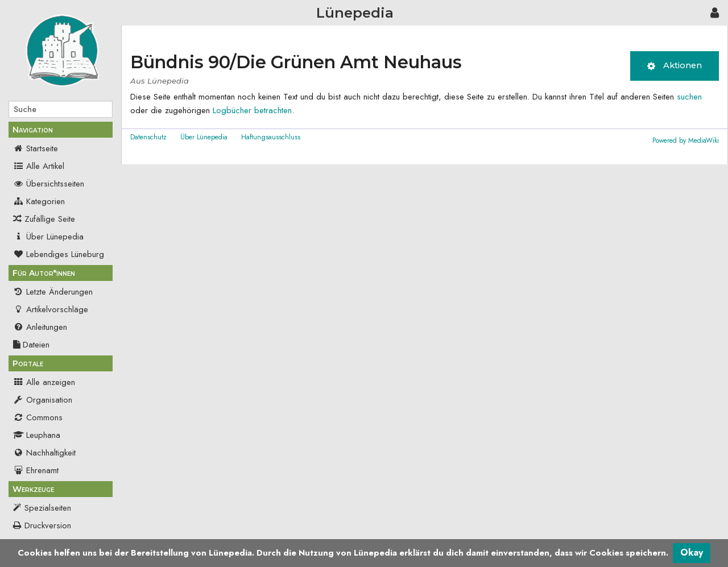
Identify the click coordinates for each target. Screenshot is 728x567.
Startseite (36, 148)
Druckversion (48, 525)
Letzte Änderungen (53, 292)
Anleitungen (40, 327)
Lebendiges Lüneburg (59, 254)
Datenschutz (148, 137)
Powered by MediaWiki (686, 140)
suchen (689, 97)
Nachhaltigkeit (44, 453)
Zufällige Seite (50, 219)
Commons (38, 417)
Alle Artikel (39, 166)
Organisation (43, 400)
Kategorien (39, 201)
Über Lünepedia (48, 237)
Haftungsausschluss (271, 137)
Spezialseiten (48, 508)
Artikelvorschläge (51, 309)
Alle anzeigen (44, 382)
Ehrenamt (36, 470)
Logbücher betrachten (252, 110)
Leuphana (37, 435)
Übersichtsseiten (49, 184)
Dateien (31, 345)
